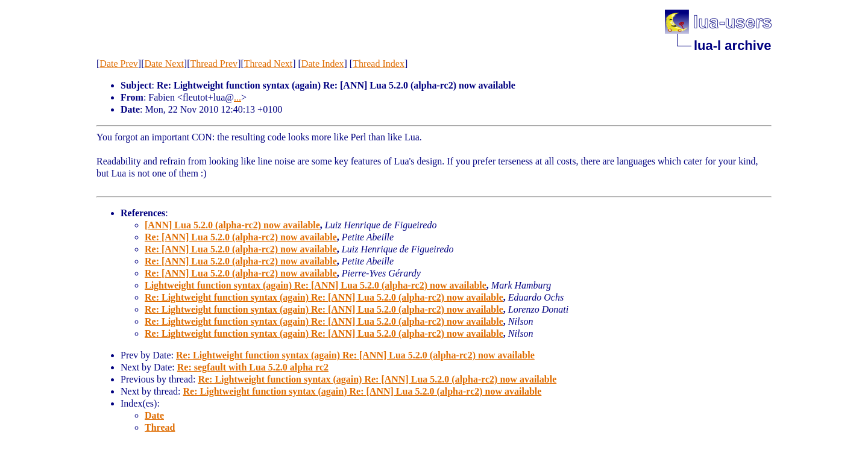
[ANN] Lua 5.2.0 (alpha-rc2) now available (232, 225)
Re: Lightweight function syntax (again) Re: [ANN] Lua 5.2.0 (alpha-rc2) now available (324, 297)
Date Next (164, 64)
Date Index (323, 64)
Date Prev (119, 64)
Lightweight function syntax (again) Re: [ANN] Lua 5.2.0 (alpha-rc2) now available (316, 285)
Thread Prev (214, 64)
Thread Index (379, 64)
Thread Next (268, 64)
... (237, 97)
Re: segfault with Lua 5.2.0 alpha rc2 (253, 367)
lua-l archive (732, 45)
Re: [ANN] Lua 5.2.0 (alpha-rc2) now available (241, 237)
